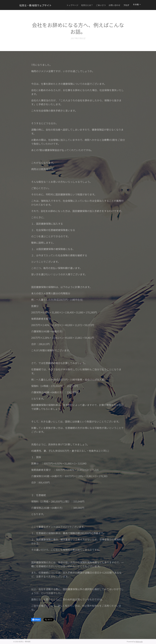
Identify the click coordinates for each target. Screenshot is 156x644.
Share (36, 620)
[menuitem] (76, 5)
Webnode (139, 642)
